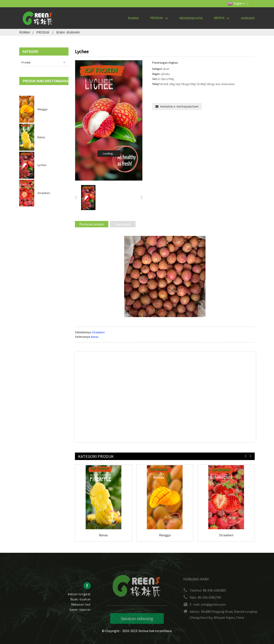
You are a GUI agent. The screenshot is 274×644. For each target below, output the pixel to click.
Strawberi (44, 193)
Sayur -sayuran (80, 614)
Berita (222, 18)
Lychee (42, 165)
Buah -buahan (68, 32)
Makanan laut (81, 609)
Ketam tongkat (79, 598)
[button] (141, 198)
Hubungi (248, 18)
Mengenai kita (191, 18)
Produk (159, 18)
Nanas (41, 137)
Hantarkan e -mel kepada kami (179, 106)
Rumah (133, 18)
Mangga (42, 109)
